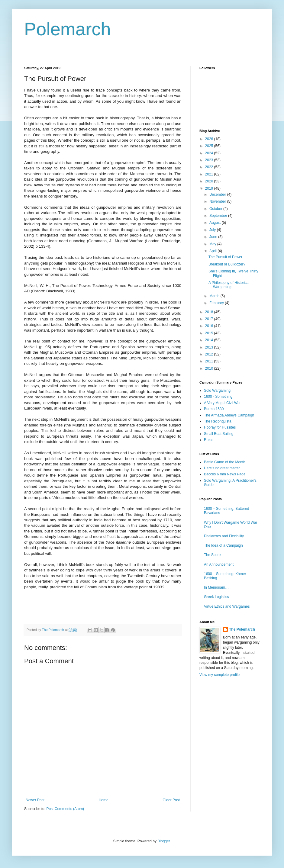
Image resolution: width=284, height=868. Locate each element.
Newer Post (35, 800)
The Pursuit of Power (225, 257)
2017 (210, 319)
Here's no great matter (222, 468)
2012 (210, 354)
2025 (210, 146)
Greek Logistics (216, 597)
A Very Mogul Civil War (222, 403)
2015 (210, 333)
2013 (210, 347)
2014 (210, 340)
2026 (210, 139)
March (215, 296)
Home (104, 800)
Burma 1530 (214, 409)
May (213, 244)
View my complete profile (219, 675)
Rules (209, 440)
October (216, 209)
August (216, 223)
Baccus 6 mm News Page (225, 474)
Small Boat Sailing (219, 434)
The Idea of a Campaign (223, 545)
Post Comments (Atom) (65, 809)
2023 (210, 160)
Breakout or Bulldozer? (227, 264)
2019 (210, 188)
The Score (212, 555)
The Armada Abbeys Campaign (229, 415)
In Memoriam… (216, 587)
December (218, 194)
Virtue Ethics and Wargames (227, 606)
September (219, 216)
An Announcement (219, 564)
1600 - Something (218, 397)
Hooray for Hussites (220, 427)
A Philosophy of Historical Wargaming (229, 285)
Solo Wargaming (217, 391)
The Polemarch (242, 629)
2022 (210, 167)
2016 (210, 326)
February (217, 303)
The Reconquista (218, 421)
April (213, 251)
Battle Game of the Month (225, 462)
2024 (210, 153)
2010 (210, 368)
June (214, 237)
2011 (210, 361)
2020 (210, 181)
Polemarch (68, 29)
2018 (210, 312)
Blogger (164, 841)
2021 (210, 174)
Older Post (171, 800)
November (218, 201)
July (213, 230)
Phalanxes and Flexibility (224, 536)
